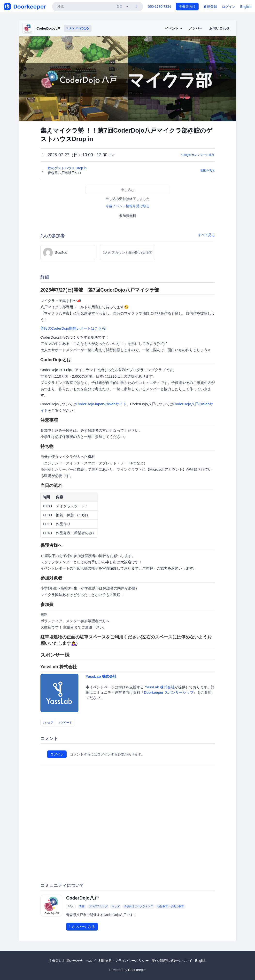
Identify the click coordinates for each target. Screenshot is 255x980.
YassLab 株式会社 (101, 676)
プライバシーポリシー (132, 961)
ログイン (229, 7)
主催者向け (187, 7)
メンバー (196, 28)
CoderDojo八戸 (49, 28)
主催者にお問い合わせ (66, 961)
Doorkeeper (137, 970)
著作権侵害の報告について (172, 961)
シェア (48, 723)
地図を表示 (208, 170)
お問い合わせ (219, 28)
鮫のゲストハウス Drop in (68, 168)
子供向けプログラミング (138, 907)
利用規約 (105, 961)
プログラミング (98, 907)
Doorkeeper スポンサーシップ (169, 692)
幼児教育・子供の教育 (170, 907)
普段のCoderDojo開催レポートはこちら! (73, 328)
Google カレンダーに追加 (198, 155)
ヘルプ (91, 961)
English (246, 7)
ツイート (65, 723)
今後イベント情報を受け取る (128, 206)
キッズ (116, 907)
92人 (71, 907)
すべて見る (206, 235)
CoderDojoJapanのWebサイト (101, 404)
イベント (174, 28)
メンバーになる (78, 28)
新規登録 (210, 7)
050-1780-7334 (159, 7)
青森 (82, 907)
